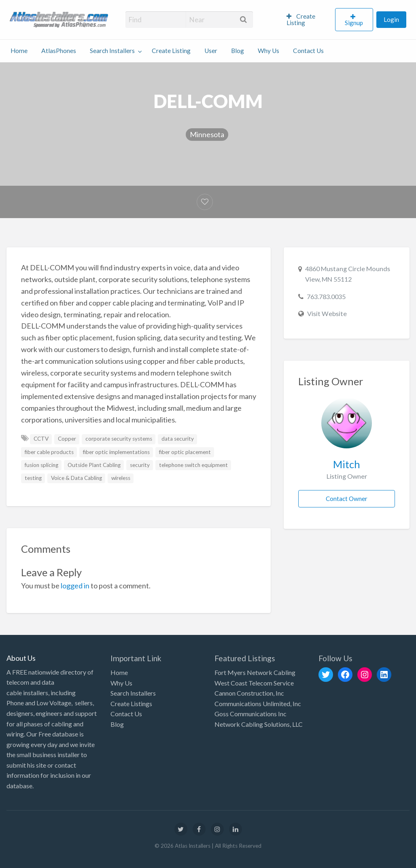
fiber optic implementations (116, 452)
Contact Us (308, 51)
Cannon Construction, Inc (249, 693)
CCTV (41, 439)
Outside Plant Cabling (94, 465)
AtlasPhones (59, 51)
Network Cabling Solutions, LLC (259, 724)
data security (178, 439)
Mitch (347, 464)
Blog (238, 51)
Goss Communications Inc (250, 714)
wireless (121, 478)
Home (19, 51)
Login (391, 19)
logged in (75, 586)
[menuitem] (307, 20)
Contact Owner (347, 499)
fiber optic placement (185, 452)
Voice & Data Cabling (76, 478)
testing (33, 478)
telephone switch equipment (193, 465)
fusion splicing (41, 465)
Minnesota (207, 134)
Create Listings (131, 704)
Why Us (268, 51)
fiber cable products (49, 452)
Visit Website (327, 313)
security (140, 465)
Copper (67, 439)
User (211, 51)
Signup (354, 23)
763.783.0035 (326, 296)
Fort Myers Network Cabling (255, 672)
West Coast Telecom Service (254, 683)
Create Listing (301, 19)
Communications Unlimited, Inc (258, 704)
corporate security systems (119, 439)
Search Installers (112, 51)
